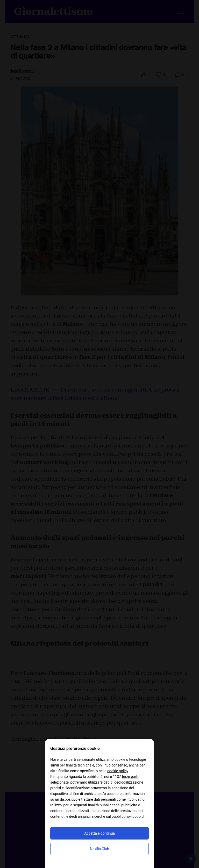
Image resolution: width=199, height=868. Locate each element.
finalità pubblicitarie (104, 805)
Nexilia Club (99, 849)
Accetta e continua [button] (99, 833)
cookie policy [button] (118, 771)
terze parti (130, 777)
